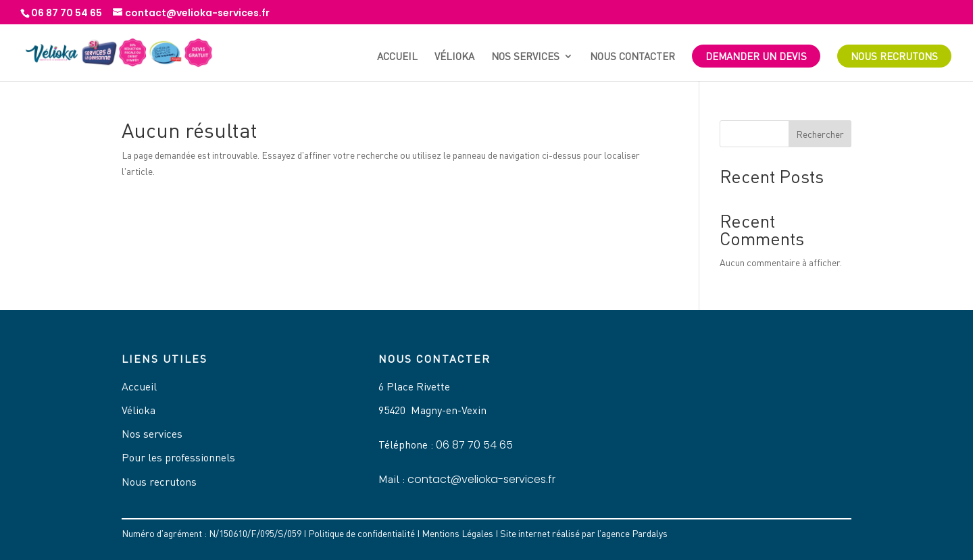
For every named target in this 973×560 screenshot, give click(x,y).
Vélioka (454, 57)
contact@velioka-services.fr (481, 479)
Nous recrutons (894, 56)
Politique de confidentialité (361, 533)
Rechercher (820, 134)
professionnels (200, 457)
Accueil (397, 57)
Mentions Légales (457, 533)
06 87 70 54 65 (474, 445)
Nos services (525, 57)
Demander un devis (756, 56)
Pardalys (650, 533)
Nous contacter (632, 57)
